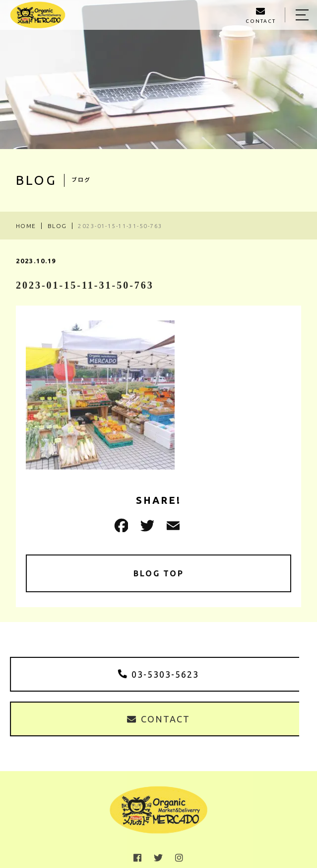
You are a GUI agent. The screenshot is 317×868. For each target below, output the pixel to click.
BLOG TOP (158, 573)
